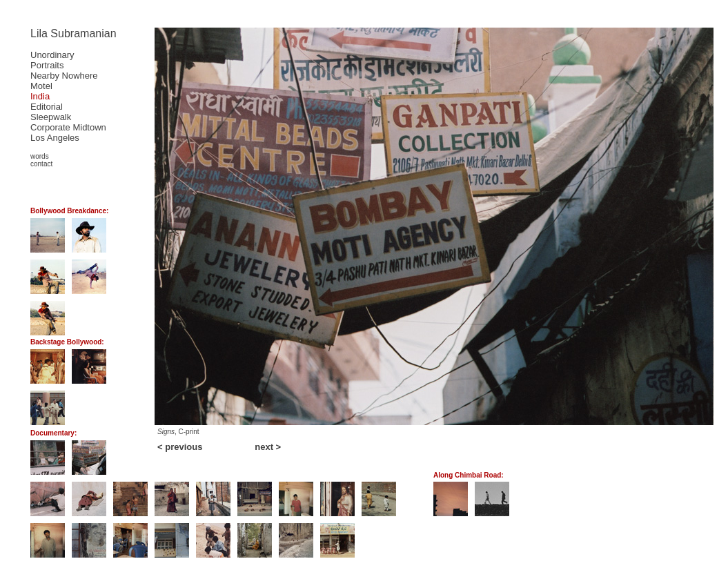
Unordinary (52, 55)
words (40, 156)
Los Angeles (55, 138)
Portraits (47, 65)
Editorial (47, 107)
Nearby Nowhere (64, 76)
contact (41, 164)
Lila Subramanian (73, 33)
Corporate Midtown (68, 127)
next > (268, 447)
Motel (41, 86)
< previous (180, 447)
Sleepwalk (51, 117)
